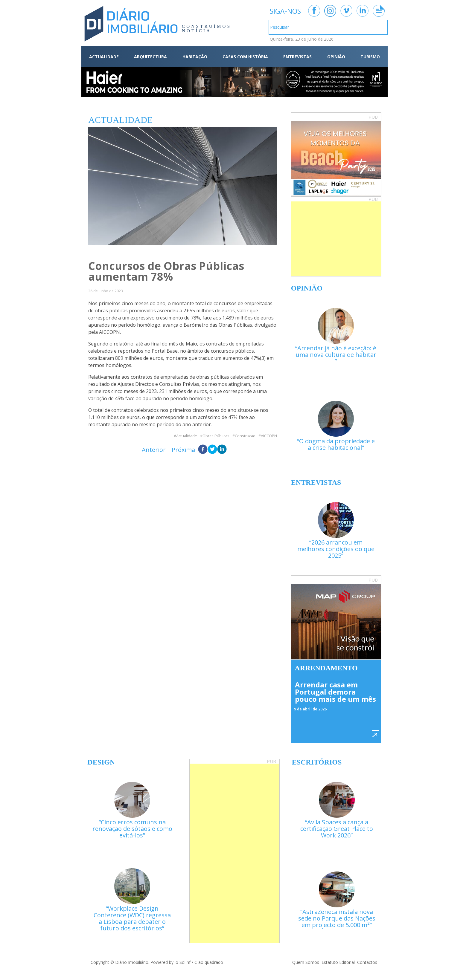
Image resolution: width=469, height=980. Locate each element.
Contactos (367, 962)
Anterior (154, 450)
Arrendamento (326, 668)
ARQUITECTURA (150, 57)
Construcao (245, 436)
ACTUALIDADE (104, 57)
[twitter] (212, 450)
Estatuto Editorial (338, 962)
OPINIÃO (336, 57)
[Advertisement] (336, 239)
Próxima (183, 450)
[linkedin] (222, 450)
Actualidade (187, 436)
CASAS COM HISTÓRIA (245, 57)
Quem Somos (306, 962)
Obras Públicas (216, 436)
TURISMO (370, 57)
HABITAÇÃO (195, 57)
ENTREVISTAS (297, 57)
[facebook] (203, 450)
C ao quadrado (209, 962)
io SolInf (183, 962)
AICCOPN (269, 436)
